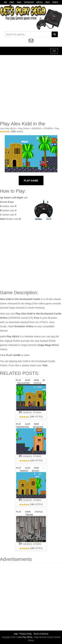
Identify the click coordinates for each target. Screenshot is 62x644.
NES (48, 2)
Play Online (24, 128)
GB (5, 2)
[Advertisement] (31, 88)
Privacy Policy (26, 634)
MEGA (40, 2)
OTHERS (48, 128)
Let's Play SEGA (8, 128)
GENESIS (29, 2)
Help (16, 634)
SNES (55, 2)
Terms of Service (41, 634)
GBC (12, 2)
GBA (19, 2)
